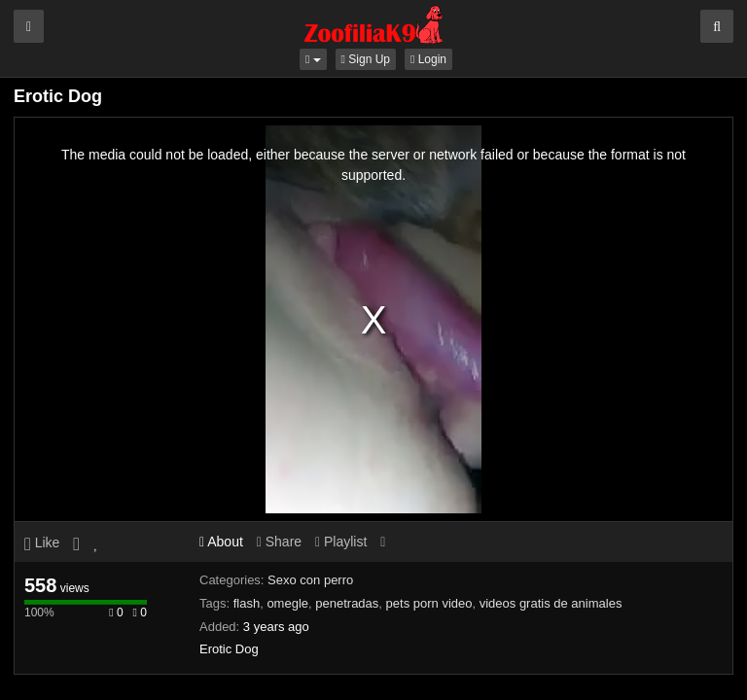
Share (279, 542)
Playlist (341, 542)
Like (42, 542)
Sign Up (366, 59)
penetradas (347, 603)
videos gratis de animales (551, 603)
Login (428, 59)
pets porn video (429, 603)
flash (247, 603)
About (221, 542)
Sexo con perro (310, 580)
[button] (313, 59)
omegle (287, 603)
